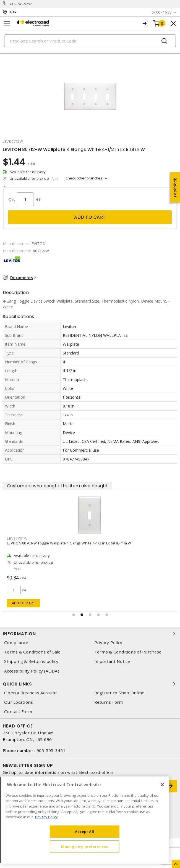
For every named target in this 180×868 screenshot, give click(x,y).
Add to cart (90, 217)
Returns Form (109, 702)
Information (90, 634)
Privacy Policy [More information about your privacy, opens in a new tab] (46, 817)
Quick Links (90, 684)
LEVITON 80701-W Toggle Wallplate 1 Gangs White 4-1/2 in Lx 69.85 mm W (69, 543)
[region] (85, 820)
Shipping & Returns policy (31, 661)
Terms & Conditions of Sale (32, 652)
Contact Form (18, 712)
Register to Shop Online (119, 693)
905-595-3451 (51, 750)
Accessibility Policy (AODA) (32, 671)
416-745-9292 (21, 4)
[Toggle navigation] (7, 23)
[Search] (90, 41)
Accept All (85, 832)
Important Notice (112, 661)
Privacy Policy (108, 643)
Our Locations (19, 702)
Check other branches (84, 178)
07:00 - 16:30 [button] (161, 12)
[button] (74, 615)
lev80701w (17, 538)
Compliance (16, 643)
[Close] (162, 785)
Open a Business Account (31, 693)
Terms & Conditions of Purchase (128, 652)
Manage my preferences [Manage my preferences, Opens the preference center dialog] (85, 846)
